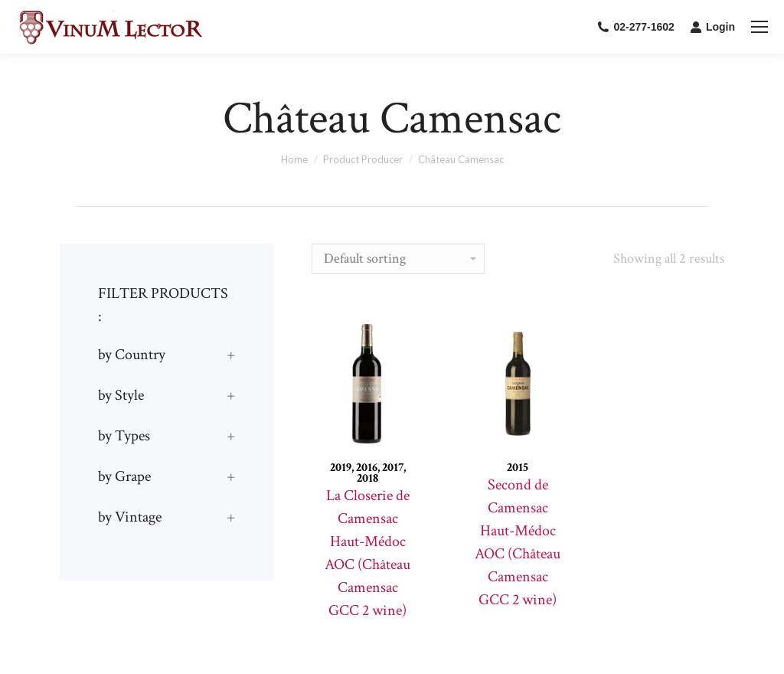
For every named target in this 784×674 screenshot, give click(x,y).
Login (712, 27)
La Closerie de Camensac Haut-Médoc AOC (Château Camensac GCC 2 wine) (367, 553)
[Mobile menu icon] (759, 27)
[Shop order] (398, 259)
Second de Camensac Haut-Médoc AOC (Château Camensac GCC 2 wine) (518, 542)
